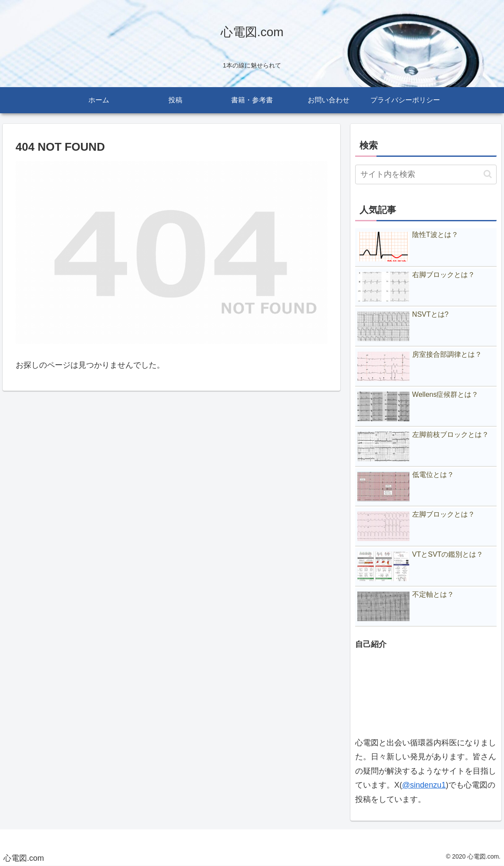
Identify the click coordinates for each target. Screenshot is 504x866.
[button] (488, 174)
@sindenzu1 (424, 785)
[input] (426, 174)
